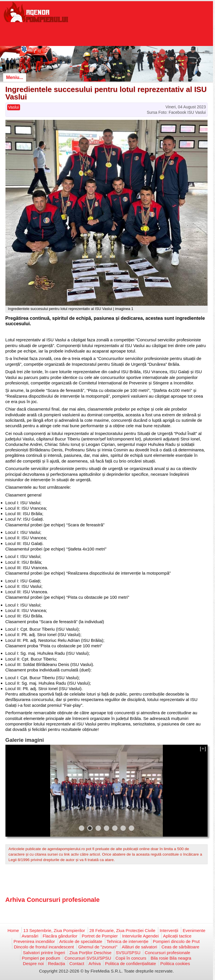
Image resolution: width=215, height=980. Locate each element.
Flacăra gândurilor (60, 936)
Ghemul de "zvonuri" (98, 947)
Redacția (57, 963)
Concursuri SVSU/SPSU (88, 958)
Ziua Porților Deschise (90, 953)
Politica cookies (175, 963)
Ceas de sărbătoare (180, 947)
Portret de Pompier (100, 936)
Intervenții (169, 930)
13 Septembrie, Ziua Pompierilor (54, 930)
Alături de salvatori (139, 947)
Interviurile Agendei (140, 936)
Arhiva (95, 963)
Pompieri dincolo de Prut (176, 941)
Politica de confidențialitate (130, 963)
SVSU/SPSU (128, 953)
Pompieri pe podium (41, 958)
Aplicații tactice (177, 936)
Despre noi (33, 963)
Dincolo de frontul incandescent (44, 947)
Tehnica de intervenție (128, 941)
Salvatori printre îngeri (44, 953)
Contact (77, 963)
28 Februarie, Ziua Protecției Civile (122, 930)
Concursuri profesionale (167, 953)
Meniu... (15, 77)
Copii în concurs (131, 958)
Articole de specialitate (81, 941)
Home (13, 930)
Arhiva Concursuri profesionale (53, 900)
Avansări (30, 936)
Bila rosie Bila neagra (171, 958)
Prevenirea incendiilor (34, 941)
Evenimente (194, 930)
